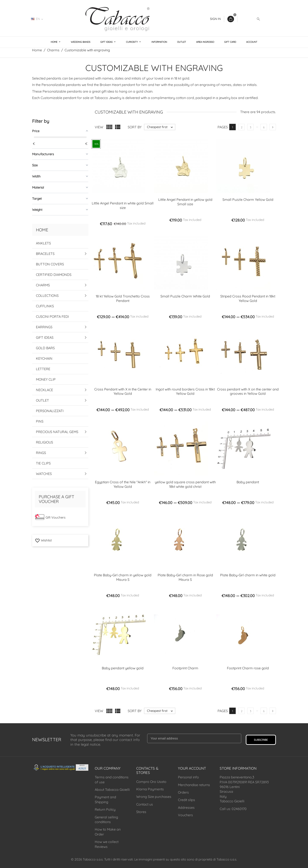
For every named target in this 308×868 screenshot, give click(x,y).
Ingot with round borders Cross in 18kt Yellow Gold (185, 391)
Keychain (44, 358)
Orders (183, 792)
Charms (43, 285)
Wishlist (43, 540)
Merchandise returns (194, 785)
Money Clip (46, 379)
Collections (47, 296)
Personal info (188, 777)
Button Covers (50, 264)
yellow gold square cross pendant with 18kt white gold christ (185, 484)
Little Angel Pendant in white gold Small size (123, 205)
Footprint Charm (185, 668)
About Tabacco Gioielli (112, 790)
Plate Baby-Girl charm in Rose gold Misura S (185, 577)
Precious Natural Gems (57, 432)
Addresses (186, 807)
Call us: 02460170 (233, 809)
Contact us (145, 804)
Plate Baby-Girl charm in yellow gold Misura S (123, 577)
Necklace (44, 390)
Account (252, 42)
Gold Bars (45, 348)
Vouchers (185, 815)
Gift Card (230, 42)
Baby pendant (248, 482)
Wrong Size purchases (154, 797)
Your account (192, 768)
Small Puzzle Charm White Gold (185, 296)
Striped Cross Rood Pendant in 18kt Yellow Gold (248, 298)
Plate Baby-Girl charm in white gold (248, 575)
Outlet (182, 42)
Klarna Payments (150, 789)
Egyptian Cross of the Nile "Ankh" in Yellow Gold (123, 484)
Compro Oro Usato (151, 782)
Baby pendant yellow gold (123, 668)
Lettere (43, 369)
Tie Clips (43, 463)
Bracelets (45, 254)
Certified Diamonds (54, 275)
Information (159, 42)
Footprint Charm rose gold (248, 668)
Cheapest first (161, 127)
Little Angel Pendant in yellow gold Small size (185, 202)
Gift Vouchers (56, 517)
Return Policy (105, 809)
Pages (223, 127)
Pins (40, 421)
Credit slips (187, 800)
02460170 (59, 19)
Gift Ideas (107, 42)
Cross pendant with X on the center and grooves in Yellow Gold (248, 391)
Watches (44, 474)
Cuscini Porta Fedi (52, 316)
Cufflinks (45, 306)
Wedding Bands (81, 42)
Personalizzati (50, 411)
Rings (41, 453)
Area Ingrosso (205, 42)
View (99, 127)
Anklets (43, 243)
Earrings (44, 327)
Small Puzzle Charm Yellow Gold (248, 200)
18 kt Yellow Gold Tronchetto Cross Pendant (123, 298)
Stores (141, 812)
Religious (44, 442)
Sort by (135, 127)
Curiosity (132, 42)
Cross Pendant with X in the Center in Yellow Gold (123, 391)
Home (54, 42)
